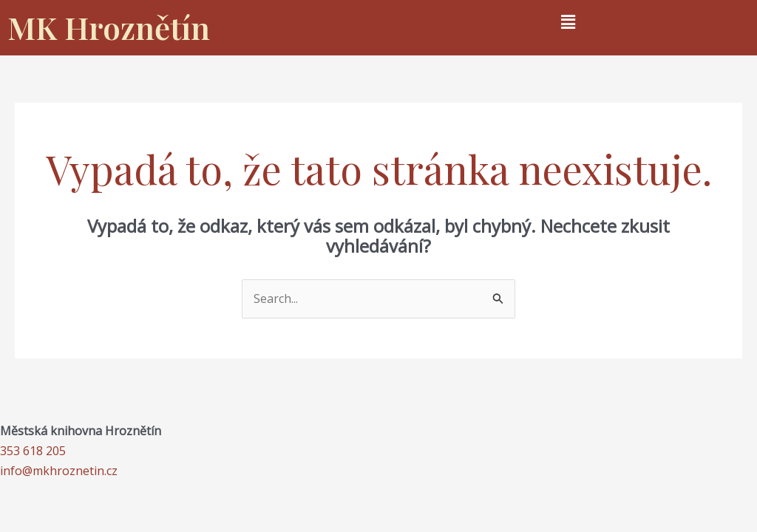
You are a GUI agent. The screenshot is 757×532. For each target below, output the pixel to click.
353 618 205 (33, 451)
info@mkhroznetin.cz (59, 471)
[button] (568, 21)
